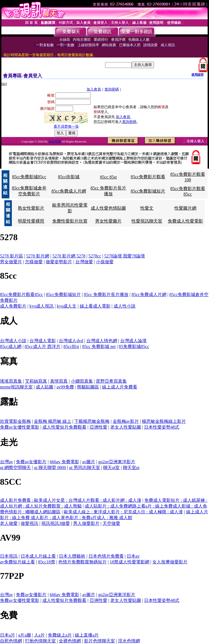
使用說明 (197, 75)
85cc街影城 (69, 177)
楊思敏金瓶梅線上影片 (164, 421)
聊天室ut (131, 468)
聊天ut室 (111, 468)
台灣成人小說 (13, 341)
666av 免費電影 (64, 462)
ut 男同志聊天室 (84, 468)
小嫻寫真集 (82, 381)
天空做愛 (111, 523)
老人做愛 (9, 523)
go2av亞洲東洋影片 (117, 462)
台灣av (6, 462)
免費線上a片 (60, 635)
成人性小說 (125, 306)
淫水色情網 (129, 641)
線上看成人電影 (95, 306)
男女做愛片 (11, 262)
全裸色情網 (70, 641)
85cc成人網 (11, 346)
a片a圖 (24, 635)
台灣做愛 (84, 262)
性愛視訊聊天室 (147, 221)
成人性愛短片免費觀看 (64, 427)
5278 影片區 (12, 256)
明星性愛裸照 (31, 221)
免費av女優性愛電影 (20, 427)
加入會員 (94, 89)
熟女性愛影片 (31, 208)
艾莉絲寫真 (36, 381)
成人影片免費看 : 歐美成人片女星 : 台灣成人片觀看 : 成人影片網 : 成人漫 (71, 500)
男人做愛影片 (86, 523)
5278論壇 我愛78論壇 (125, 256)
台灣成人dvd (71, 341)
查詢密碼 (112, 89)
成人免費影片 (13, 306)
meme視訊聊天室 (16, 387)
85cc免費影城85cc (29, 177)
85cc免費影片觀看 (148, 177)
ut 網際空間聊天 (15, 468)
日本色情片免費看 (106, 556)
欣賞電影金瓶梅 (15, 421)
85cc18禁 (46, 562)
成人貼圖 (45, 387)
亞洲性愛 (98, 427)
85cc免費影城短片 (148, 191)
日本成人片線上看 (38, 556)
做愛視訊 (29, 523)
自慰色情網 (11, 641)
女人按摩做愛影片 (170, 562)
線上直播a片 (87, 635)
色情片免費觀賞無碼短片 (82, 562)
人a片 (39, 635)
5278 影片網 (38, 256)
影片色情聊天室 (100, 641)
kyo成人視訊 (42, 306)
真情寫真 (59, 381)
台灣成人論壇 (133, 341)
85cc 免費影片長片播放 (106, 294)
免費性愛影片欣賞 (70, 221)
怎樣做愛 (34, 262)
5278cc (95, 256)
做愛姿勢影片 (59, 262)
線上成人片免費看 (120, 387)
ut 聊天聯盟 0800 (50, 468)
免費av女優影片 (31, 462)
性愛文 (147, 208)
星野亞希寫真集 (111, 381)
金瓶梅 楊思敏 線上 (53, 421)
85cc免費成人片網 (69, 191)
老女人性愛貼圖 (126, 427)
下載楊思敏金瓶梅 (92, 421)
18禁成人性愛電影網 (130, 562)
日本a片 (8, 635)
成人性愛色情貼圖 (108, 208)
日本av (133, 556)
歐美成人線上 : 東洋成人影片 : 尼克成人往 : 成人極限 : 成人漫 (123, 512)
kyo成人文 (67, 306)
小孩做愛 (105, 262)
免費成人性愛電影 (185, 221)
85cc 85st (108, 177)
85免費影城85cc (134, 346)
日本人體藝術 (72, 556)
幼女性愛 (55, 141)
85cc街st (71, 346)
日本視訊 (9, 556)
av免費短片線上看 (17, 562)
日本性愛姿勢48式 (162, 427)
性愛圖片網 (185, 208)
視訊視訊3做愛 (56, 523)
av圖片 (89, 462)
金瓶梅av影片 (126, 421)
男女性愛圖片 (108, 221)
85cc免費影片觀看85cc (21, 294)
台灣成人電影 (43, 341)
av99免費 (65, 387)
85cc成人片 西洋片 (42, 346)
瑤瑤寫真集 (11, 381)
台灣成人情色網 (102, 341)
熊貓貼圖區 (88, 387)
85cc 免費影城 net (99, 346)
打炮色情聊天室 (40, 641)
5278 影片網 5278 (69, 256)
